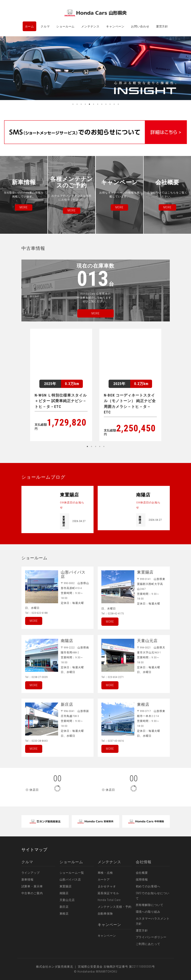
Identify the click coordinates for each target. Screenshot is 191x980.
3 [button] (81, 104)
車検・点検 (105, 873)
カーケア (104, 880)
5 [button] (89, 104)
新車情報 (28, 880)
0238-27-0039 (40, 677)
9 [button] (106, 104)
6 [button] (94, 104)
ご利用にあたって (148, 944)
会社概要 (142, 873)
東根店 (64, 914)
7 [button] (98, 104)
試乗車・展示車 (32, 886)
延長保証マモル (108, 893)
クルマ (45, 26)
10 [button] (110, 104)
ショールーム (65, 26)
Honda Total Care (109, 900)
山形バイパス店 (70, 880)
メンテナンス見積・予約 (115, 907)
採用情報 (142, 880)
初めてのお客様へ (148, 886)
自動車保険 (105, 914)
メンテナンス (90, 26)
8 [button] (102, 104)
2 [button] (77, 104)
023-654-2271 (116, 677)
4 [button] (85, 104)
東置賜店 (66, 886)
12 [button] (118, 104)
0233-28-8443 (40, 741)
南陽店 (64, 893)
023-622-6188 (40, 613)
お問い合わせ (140, 26)
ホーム (30, 26)
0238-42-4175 (116, 613)
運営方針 (162, 26)
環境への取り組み (148, 912)
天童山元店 (67, 900)
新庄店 (64, 907)
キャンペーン (115, 26)
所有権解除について (150, 905)
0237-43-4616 (116, 741)
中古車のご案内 (32, 893)
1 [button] (73, 104)
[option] (95, 68)
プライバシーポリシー (151, 937)
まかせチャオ (107, 886)
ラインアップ (31, 873)
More (34, 621)
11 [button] (114, 104)
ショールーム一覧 (72, 873)
